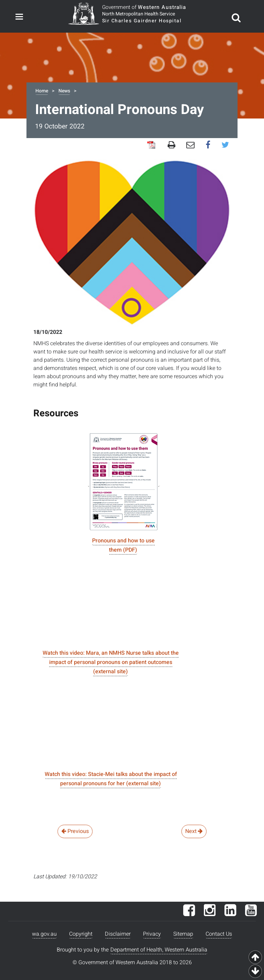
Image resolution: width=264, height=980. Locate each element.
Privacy (152, 934)
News (64, 91)
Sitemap (183, 934)
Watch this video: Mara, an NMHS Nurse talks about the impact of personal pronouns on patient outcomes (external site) (111, 662)
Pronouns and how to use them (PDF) (123, 545)
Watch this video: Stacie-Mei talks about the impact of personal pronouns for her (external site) (111, 779)
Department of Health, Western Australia (159, 950)
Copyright (81, 934)
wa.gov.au (44, 934)
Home (42, 91)
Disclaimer (118, 934)
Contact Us (219, 934)
